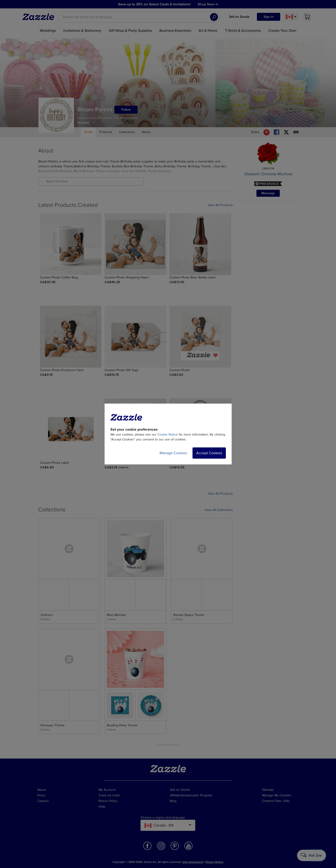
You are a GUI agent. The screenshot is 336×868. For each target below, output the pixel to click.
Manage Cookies (173, 453)
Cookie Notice (168, 434)
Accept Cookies (209, 453)
